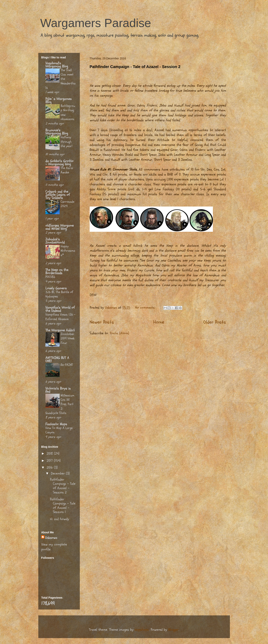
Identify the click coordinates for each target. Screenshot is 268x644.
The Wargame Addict (60, 330)
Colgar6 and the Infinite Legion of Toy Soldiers (58, 195)
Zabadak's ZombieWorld (55, 241)
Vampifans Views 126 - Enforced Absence (60, 317)
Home (159, 322)
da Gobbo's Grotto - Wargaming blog (59, 163)
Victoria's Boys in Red (58, 390)
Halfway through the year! (67, 142)
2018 (50, 454)
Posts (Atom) (119, 333)
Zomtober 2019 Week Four (68, 338)
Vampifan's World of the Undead (60, 309)
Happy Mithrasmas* (68, 251)
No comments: (146, 308)
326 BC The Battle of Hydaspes (59, 294)
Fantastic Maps (56, 424)
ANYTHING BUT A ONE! (57, 359)
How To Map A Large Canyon (59, 430)
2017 (50, 461)
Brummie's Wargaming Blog (57, 132)
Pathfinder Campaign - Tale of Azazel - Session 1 (63, 506)
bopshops (142, 630)
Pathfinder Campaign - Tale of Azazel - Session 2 (135, 67)
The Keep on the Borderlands (57, 272)
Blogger (173, 630)
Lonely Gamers (56, 288)
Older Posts (215, 322)
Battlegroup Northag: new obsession (68, 112)
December (58, 473)
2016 (50, 468)
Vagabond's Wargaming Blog (57, 65)
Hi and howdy (60, 519)
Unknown (51, 538)
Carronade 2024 (67, 204)
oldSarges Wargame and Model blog (60, 227)
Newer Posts (102, 322)
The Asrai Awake (67, 170)
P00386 (50, 277)
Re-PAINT (67, 365)
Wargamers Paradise (96, 23)
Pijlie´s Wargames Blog (59, 100)
